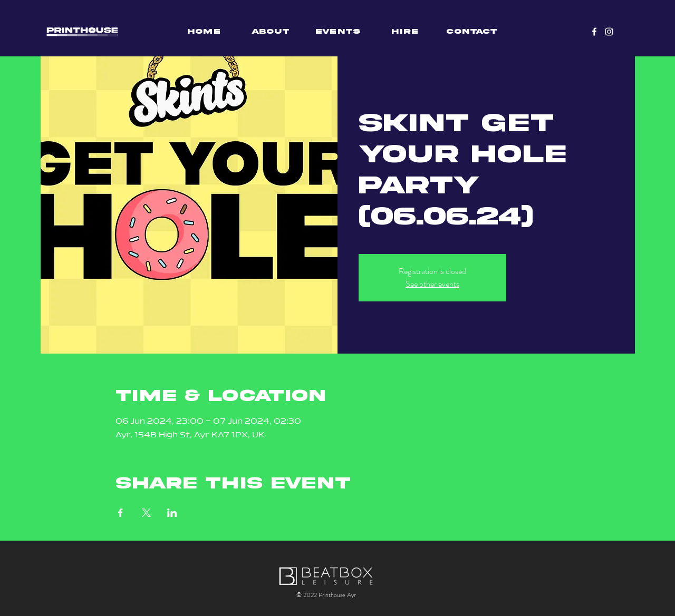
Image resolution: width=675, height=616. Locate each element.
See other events (432, 284)
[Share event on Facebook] (120, 513)
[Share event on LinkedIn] (172, 513)
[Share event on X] (146, 513)
